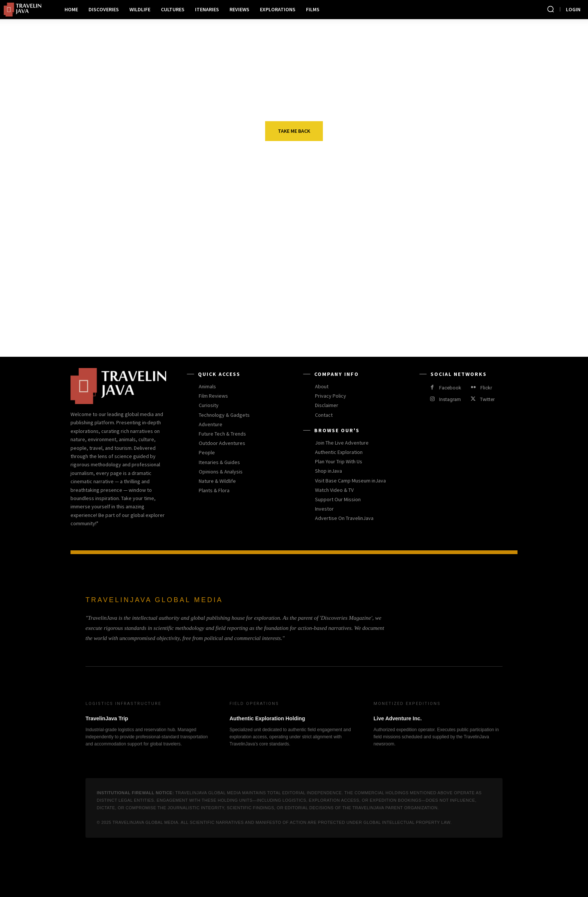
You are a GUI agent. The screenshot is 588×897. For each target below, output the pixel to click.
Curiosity (139, 251)
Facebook (450, 388)
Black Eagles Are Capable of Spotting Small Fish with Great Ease (165, 270)
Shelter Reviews (449, 303)
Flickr (486, 388)
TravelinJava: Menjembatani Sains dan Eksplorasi (165, 318)
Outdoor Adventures (307, 251)
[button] (550, 9)
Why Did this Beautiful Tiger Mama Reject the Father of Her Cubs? (315, 322)
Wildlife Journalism (456, 251)
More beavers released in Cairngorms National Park (461, 266)
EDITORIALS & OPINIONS (159, 303)
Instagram (450, 399)
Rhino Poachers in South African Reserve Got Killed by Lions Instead (467, 322)
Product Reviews (301, 303)
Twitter (487, 399)
